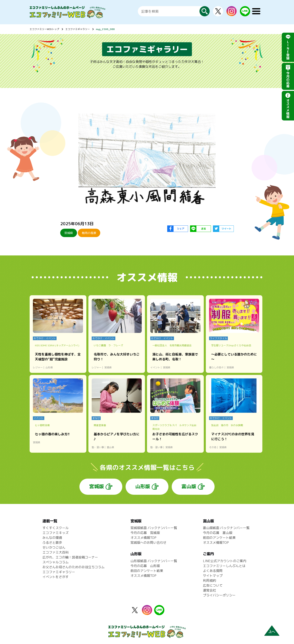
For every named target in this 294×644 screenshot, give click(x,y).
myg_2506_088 (105, 29)
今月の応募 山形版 (145, 566)
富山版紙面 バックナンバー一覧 (226, 528)
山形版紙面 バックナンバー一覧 (154, 561)
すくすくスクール (56, 528)
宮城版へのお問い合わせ (148, 543)
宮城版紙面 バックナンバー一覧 (154, 528)
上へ (272, 632)
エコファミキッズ (56, 533)
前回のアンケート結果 (147, 571)
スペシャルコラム (56, 562)
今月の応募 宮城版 (145, 533)
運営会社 (209, 590)
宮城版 (97, 486)
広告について (213, 585)
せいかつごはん (54, 547)
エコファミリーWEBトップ (44, 29)
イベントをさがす (56, 577)
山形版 (143, 486)
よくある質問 (213, 571)
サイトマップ (213, 576)
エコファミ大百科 (56, 552)
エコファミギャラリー (78, 29)
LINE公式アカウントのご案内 (225, 561)
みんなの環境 (52, 538)
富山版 (189, 486)
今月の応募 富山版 (218, 533)
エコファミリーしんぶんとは (224, 566)
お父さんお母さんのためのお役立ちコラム (73, 567)
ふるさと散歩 (52, 543)
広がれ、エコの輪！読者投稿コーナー (70, 557)
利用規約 (209, 580)
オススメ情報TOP (143, 538)
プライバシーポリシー (219, 595)
